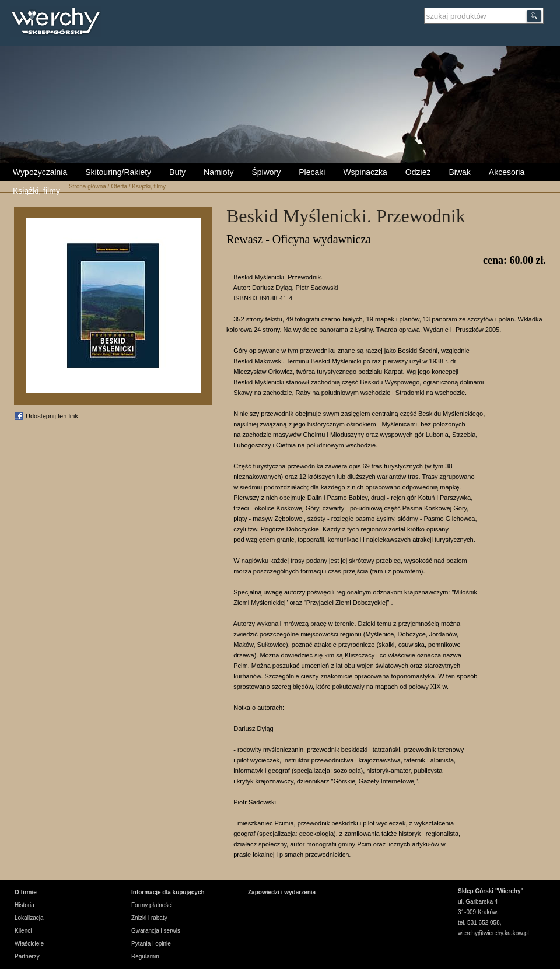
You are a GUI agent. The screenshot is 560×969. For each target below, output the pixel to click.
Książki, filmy (36, 191)
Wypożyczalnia (40, 172)
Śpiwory (266, 172)
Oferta (119, 186)
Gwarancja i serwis (156, 931)
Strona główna (87, 186)
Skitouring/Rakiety (118, 172)
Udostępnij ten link (52, 416)
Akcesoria (507, 172)
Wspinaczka (365, 172)
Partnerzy (27, 956)
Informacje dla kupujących (168, 892)
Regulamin (145, 956)
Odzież (418, 172)
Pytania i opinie (151, 944)
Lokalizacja (29, 918)
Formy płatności (152, 905)
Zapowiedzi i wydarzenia (282, 892)
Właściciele (29, 944)
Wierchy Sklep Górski (59, 23)
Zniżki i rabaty (149, 918)
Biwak (459, 172)
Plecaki (312, 172)
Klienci (23, 931)
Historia (24, 905)
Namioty (218, 172)
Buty (177, 172)
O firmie (26, 892)
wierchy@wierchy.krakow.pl (494, 933)
